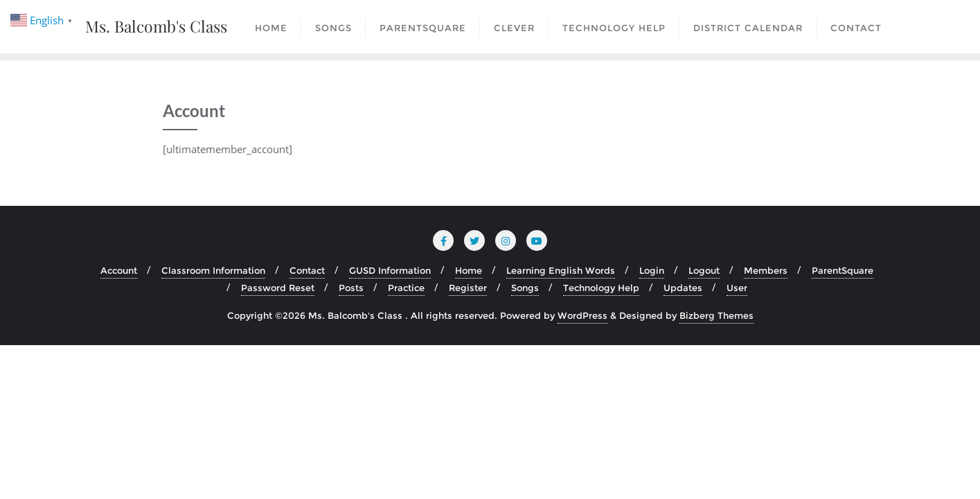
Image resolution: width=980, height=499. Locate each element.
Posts (351, 288)
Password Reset (278, 288)
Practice (406, 288)
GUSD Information (390, 270)
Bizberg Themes (716, 315)
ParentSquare (843, 270)
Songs (525, 288)
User (737, 288)
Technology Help (601, 288)
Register (468, 288)
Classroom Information (213, 270)
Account (119, 270)
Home (469, 270)
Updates (683, 288)
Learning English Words (561, 270)
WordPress (582, 315)
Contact (307, 270)
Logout (704, 270)
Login (652, 270)
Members (766, 270)
